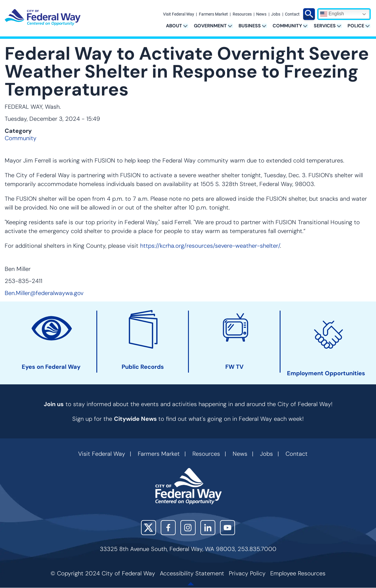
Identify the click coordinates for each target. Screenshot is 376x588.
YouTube (228, 528)
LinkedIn (208, 528)
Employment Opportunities (326, 373)
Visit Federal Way (179, 14)
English (332, 14)
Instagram (188, 528)
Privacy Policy (247, 573)
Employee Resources (298, 573)
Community (21, 138)
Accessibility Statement (192, 573)
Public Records (143, 367)
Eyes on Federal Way (51, 367)
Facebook (168, 528)
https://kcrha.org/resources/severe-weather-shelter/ (210, 246)
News (261, 14)
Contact (292, 14)
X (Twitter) (148, 528)
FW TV (234, 367)
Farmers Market (213, 14)
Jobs (276, 14)
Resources (242, 14)
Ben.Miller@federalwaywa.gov (44, 293)
